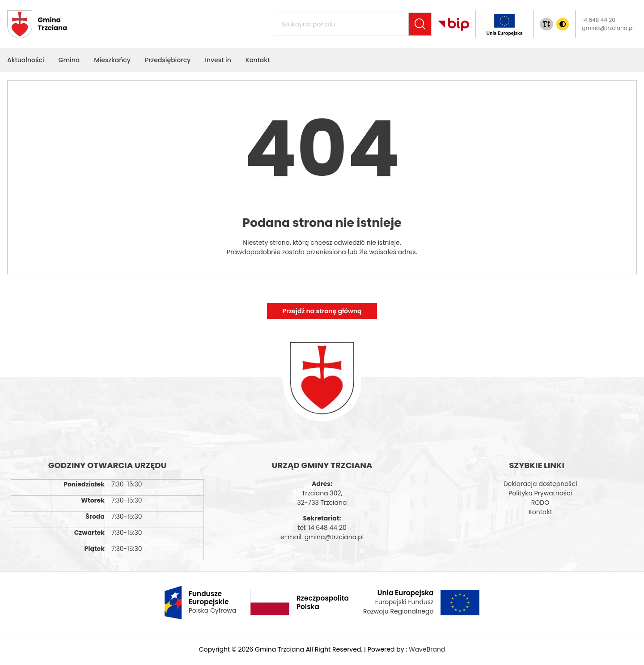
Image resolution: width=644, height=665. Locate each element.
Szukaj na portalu (292, 19)
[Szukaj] (420, 24)
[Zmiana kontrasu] (563, 24)
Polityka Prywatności (540, 493)
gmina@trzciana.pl (608, 28)
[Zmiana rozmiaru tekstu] (547, 24)
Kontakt (540, 512)
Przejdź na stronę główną (322, 311)
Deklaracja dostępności (540, 484)
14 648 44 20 (599, 20)
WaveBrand (427, 649)
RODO (540, 503)
